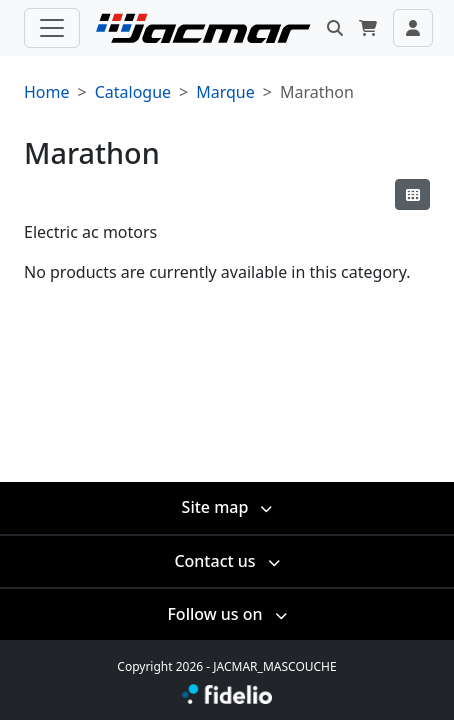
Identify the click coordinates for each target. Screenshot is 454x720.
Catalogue (133, 92)
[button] (335, 28)
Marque (225, 92)
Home (47, 92)
